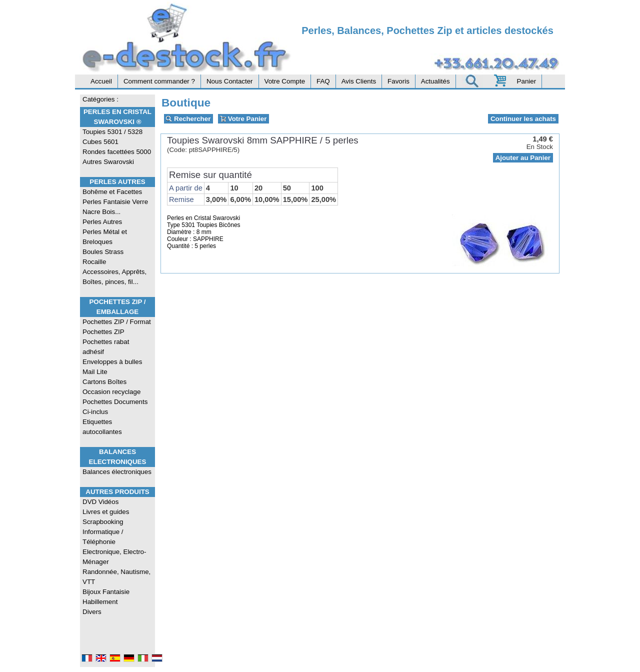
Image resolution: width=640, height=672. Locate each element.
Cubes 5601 (100, 142)
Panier (527, 81)
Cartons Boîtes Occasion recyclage (111, 387)
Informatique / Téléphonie (103, 537)
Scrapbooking (103, 522)
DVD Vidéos (100, 502)
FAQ (323, 81)
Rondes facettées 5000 (117, 152)
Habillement (100, 602)
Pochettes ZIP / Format (117, 322)
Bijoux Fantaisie (106, 592)
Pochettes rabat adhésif (106, 347)
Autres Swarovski (108, 162)
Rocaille (94, 262)
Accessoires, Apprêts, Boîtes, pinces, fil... (114, 277)
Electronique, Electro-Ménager (114, 557)
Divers (92, 612)
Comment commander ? (159, 81)
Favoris (398, 81)
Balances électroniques (117, 472)
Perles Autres (117, 182)
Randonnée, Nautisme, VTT (116, 577)
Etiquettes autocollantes (102, 427)
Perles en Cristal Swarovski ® (117, 117)
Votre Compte (285, 81)
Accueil (101, 81)
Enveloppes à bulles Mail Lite (112, 367)
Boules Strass (103, 252)
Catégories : (100, 99)
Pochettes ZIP (103, 332)
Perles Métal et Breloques (105, 237)
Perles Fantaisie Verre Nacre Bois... (115, 207)
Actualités (435, 81)
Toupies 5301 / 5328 (112, 132)
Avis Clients (359, 81)
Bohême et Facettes (112, 192)
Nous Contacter (230, 81)
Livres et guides (106, 512)
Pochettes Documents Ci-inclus (115, 407)
